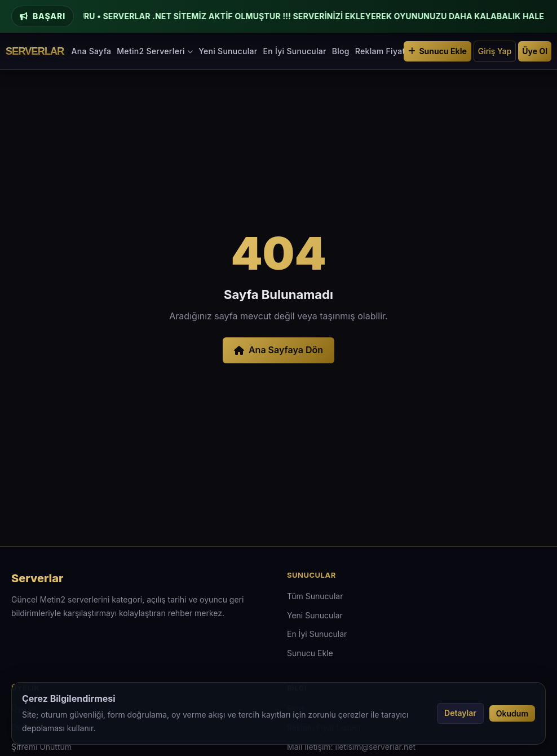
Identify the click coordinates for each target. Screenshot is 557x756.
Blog (341, 51)
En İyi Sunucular (294, 51)
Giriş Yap (495, 51)
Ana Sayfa (92, 51)
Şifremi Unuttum (41, 747)
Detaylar (460, 713)
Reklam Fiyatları (386, 51)
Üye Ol (535, 51)
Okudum (512, 713)
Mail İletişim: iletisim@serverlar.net (351, 747)
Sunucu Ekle (437, 51)
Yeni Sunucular (228, 51)
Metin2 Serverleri (155, 51)
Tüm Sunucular (315, 596)
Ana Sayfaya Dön (278, 350)
